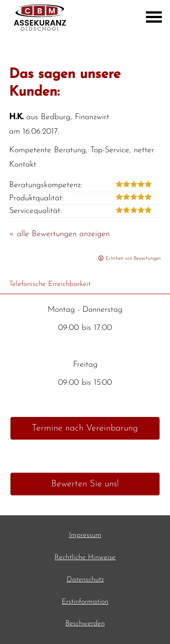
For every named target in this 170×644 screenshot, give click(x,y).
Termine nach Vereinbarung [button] (85, 428)
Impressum (85, 535)
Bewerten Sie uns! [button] (85, 484)
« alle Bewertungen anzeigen (59, 234)
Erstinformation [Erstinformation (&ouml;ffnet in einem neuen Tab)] (85, 602)
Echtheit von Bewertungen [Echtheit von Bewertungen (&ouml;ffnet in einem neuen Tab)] (133, 259)
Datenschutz (85, 580)
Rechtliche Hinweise (85, 557)
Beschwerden (85, 624)
